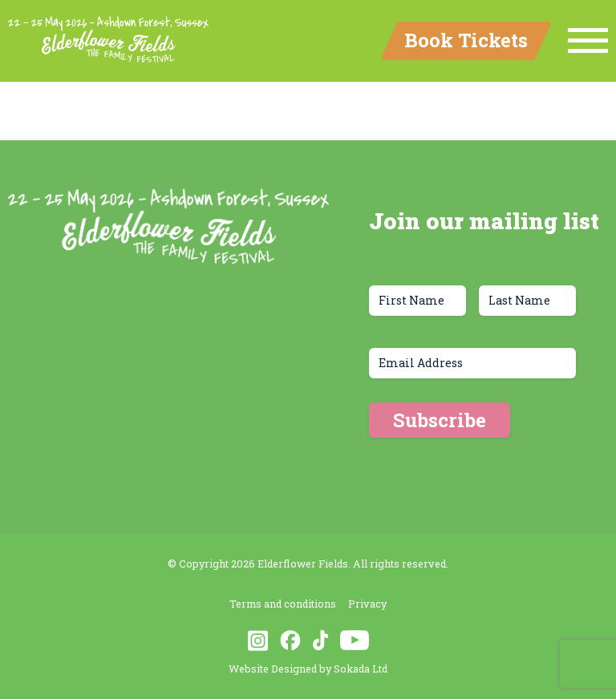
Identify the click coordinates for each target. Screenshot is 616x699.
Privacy (367, 604)
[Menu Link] (588, 41)
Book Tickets (466, 40)
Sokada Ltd (361, 669)
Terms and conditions (283, 604)
